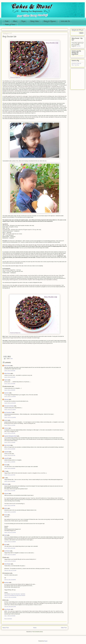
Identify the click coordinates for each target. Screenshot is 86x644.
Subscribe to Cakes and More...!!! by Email (76, 64)
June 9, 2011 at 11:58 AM (10, 561)
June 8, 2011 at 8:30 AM (10, 371)
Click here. (78, 46)
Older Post (64, 628)
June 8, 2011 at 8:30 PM (10, 468)
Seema (6, 515)
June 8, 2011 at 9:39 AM (10, 390)
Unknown (6, 399)
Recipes (23, 21)
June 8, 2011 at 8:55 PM (10, 481)
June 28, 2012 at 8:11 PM (10, 607)
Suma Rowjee (7, 564)
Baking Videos (35, 21)
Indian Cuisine (8, 416)
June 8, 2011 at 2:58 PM (10, 462)
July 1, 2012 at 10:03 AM (10, 616)
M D (5, 471)
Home (7, 21)
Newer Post (6, 628)
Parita (5, 465)
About (15, 21)
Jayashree (6, 393)
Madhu (6, 508)
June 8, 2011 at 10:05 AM (10, 397)
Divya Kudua (7, 366)
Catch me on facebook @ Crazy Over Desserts (15, 595)
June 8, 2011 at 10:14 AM (10, 403)
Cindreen (6, 428)
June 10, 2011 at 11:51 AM (10, 570)
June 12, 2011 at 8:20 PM (10, 580)
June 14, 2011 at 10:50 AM (10, 597)
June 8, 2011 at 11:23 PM (10, 532)
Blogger (46, 641)
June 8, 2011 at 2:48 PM (10, 442)
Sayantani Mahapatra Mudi (10, 436)
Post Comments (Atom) (38, 632)
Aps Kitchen (7, 551)
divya (5, 545)
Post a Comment (8, 619)
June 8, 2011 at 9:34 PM (10, 491)
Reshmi (6, 420)
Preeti (5, 535)
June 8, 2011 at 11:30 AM (10, 410)
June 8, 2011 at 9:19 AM (10, 384)
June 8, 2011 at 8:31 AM (10, 377)
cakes (11, 359)
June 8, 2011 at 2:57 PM (10, 455)
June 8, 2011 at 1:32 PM (10, 425)
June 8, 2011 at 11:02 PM (10, 512)
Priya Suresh (7, 445)
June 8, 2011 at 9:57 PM (10, 506)
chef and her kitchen (9, 406)
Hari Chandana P (8, 412)
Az (5, 478)
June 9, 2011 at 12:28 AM (10, 542)
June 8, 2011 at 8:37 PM (10, 475)
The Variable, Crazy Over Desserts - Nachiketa (15, 594)
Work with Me (65, 21)
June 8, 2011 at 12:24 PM (10, 417)
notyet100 (6, 452)
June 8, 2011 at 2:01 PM (10, 433)
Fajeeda (6, 380)
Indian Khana (7, 373)
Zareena (6, 484)
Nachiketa (6, 582)
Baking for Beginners (50, 21)
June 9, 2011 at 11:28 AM (10, 555)
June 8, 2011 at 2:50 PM (10, 449)
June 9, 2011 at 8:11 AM (10, 548)
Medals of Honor (10, 25)
